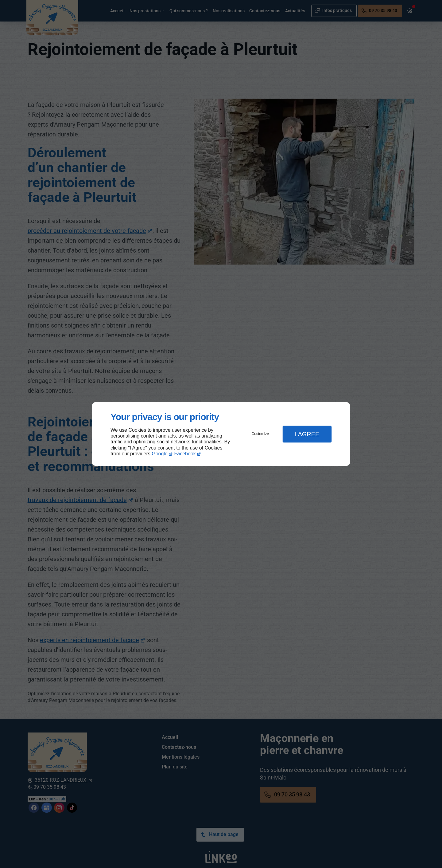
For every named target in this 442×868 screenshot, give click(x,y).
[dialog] (221, 434)
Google (160, 454)
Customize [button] (260, 434)
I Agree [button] (307, 434)
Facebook (185, 454)
